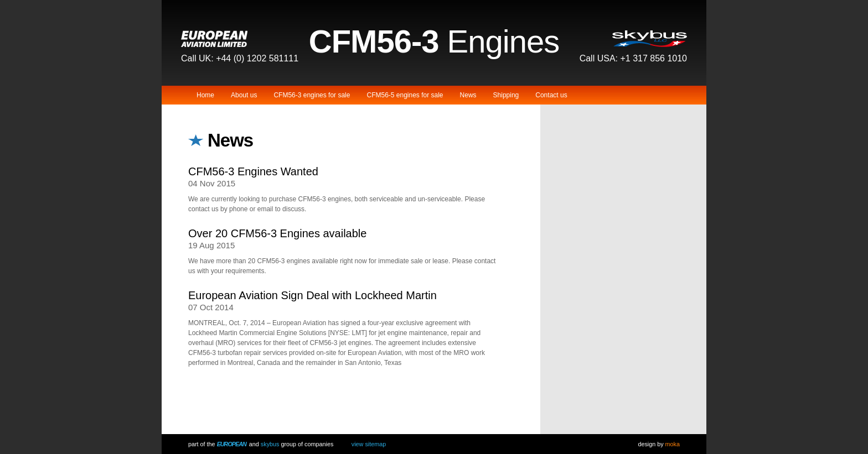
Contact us (551, 95)
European (232, 444)
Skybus (270, 444)
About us (244, 95)
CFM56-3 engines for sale (312, 95)
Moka (673, 444)
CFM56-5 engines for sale (405, 95)
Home (205, 95)
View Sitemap (369, 444)
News (468, 95)
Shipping (506, 95)
